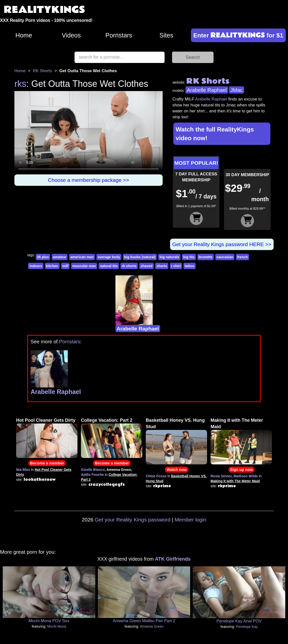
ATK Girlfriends (173, 559)
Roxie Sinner (221, 476)
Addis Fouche (92, 475)
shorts (162, 266)
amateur (60, 257)
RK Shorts (42, 71)
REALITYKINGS (44, 10)
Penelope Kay (247, 627)
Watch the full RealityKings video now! (215, 134)
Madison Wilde (246, 476)
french (242, 257)
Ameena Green (152, 626)
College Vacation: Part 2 (107, 420)
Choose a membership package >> (89, 180)
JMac (236, 90)
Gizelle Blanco (93, 470)
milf (65, 266)
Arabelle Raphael (207, 90)
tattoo (190, 266)
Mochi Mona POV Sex (49, 621)
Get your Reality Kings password (133, 520)
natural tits (109, 266)
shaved (146, 266)
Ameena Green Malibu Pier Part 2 (144, 621)
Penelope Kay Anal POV (239, 621)
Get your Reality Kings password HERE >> (222, 244)
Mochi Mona (57, 626)
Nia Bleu (23, 470)
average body (109, 257)
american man (82, 257)
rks (20, 84)
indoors (36, 266)
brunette (206, 257)
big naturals (169, 257)
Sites (166, 35)
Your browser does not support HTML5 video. (89, 133)
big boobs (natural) (140, 257)
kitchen (52, 266)
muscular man (84, 266)
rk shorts (129, 266)
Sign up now (241, 469)
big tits (189, 257)
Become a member (47, 463)
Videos (71, 35)
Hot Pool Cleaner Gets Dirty (46, 420)
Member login (191, 520)
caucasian (225, 257)
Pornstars (119, 35)
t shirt (176, 266)
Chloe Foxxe (156, 476)
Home (24, 35)
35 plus (43, 257)
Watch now (177, 469)
